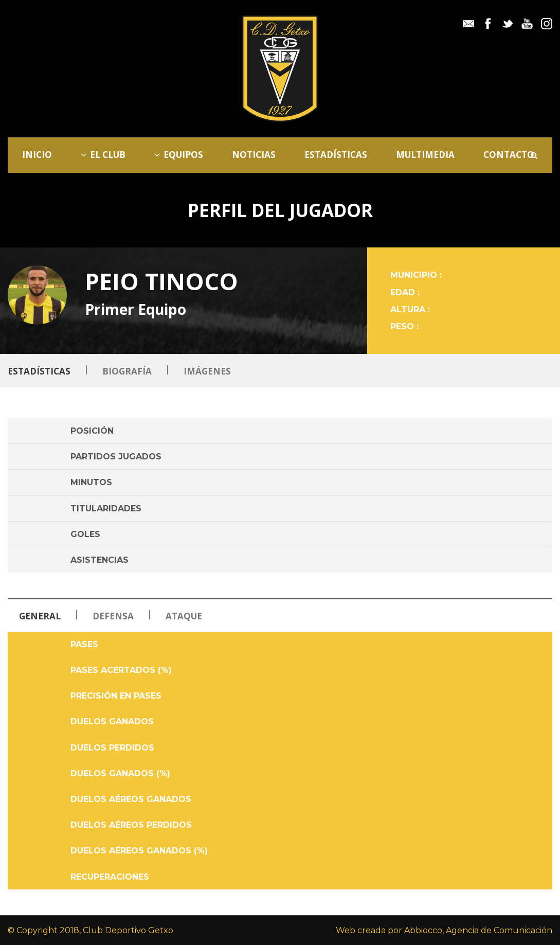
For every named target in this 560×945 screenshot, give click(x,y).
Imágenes (207, 371)
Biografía (127, 371)
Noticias (254, 155)
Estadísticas (336, 155)
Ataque (184, 616)
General (40, 616)
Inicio (37, 155)
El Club (103, 155)
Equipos (179, 155)
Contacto (509, 155)
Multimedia (425, 155)
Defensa (114, 616)
